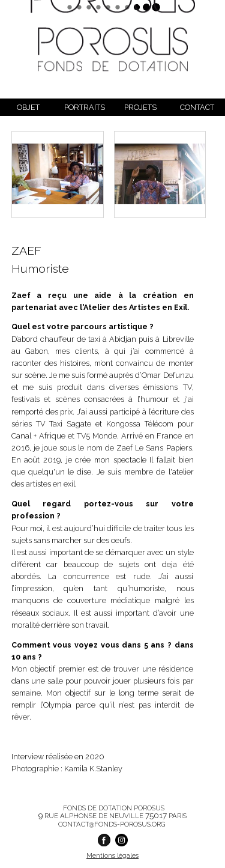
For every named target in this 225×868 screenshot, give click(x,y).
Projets (140, 107)
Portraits (85, 107)
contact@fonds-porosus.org (112, 824)
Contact (197, 107)
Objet (28, 107)
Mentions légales (112, 855)
